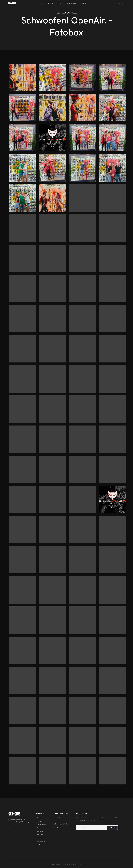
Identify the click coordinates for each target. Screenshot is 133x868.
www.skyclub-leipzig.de (17, 819)
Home (39, 818)
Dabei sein (112, 828)
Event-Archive (41, 825)
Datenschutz (41, 841)
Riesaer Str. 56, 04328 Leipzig (19, 822)
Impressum (40, 838)
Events (39, 821)
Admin (39, 844)
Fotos (38, 828)
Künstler (39, 831)
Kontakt (39, 835)
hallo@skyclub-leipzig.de (61, 824)
